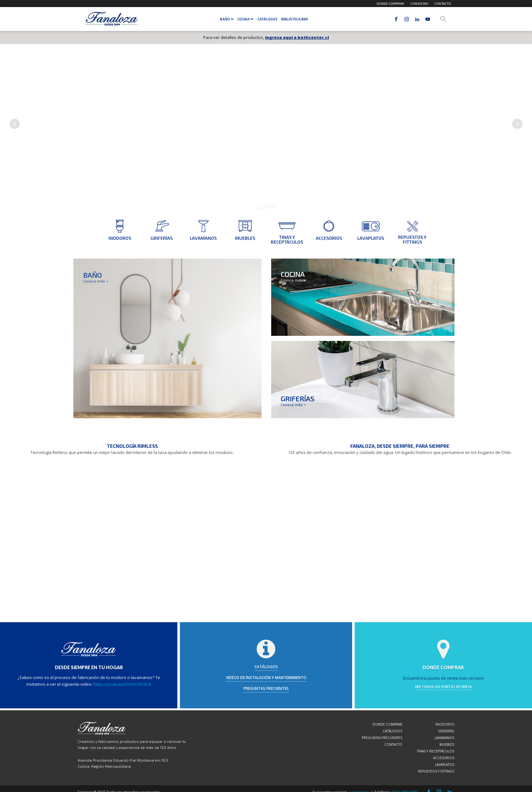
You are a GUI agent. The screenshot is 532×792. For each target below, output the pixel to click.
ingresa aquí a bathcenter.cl (297, 37)
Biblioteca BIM (295, 19)
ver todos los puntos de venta (443, 687)
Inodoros (445, 724)
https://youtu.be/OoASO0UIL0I (122, 684)
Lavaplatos (445, 765)
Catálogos (267, 19)
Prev (15, 124)
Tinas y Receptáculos (436, 751)
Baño (227, 19)
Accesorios (444, 758)
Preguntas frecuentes (382, 738)
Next (517, 124)
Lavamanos (444, 738)
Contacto (443, 4)
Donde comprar (390, 4)
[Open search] (443, 19)
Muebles (447, 744)
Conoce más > (319, 280)
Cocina (245, 19)
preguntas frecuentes (266, 688)
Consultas (419, 4)
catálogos (266, 667)
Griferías (446, 731)
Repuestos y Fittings (436, 771)
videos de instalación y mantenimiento (266, 678)
